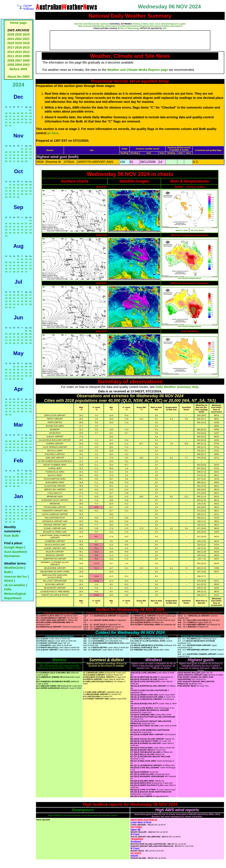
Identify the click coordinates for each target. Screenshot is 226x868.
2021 (26, 39)
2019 (18, 43)
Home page (18, 23)
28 (26, 122)
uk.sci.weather (15, 585)
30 (6, 126)
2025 (18, 34)
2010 (18, 56)
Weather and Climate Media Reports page (138, 70)
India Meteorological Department (15, 594)
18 (14, 119)
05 (18, 113)
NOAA (8, 581)
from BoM (11, 536)
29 (30, 122)
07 (26, 113)
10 (10, 116)
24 (10, 122)
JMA (165, 28)
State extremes (85, 26)
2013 (18, 52)
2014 (11, 52)
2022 (18, 39)
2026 (11, 34)
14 (26, 116)
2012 (26, 52)
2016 (18, 47)
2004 (19, 65)
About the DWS (19, 77)
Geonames (12, 556)
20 (22, 119)
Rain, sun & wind (157, 24)
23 (6, 122)
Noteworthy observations (105, 26)
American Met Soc (16, 577)
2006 (26, 60)
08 (30, 113)
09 (6, 116)
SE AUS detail (197, 230)
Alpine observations (173, 26)
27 (22, 122)
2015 (26, 47)
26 (18, 122)
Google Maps (14, 547)
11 (14, 116)
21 (26, 119)
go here (53, 133)
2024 (26, 34)
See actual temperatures (190, 278)
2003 (26, 65)
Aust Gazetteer (15, 552)
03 (10, 113)
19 (18, 119)
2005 (11, 65)
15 (30, 116)
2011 (11, 56)
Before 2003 (18, 69)
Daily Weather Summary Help (177, 387)
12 (18, 116)
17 (10, 119)
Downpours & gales (176, 24)
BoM (7, 572)
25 (14, 122)
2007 (18, 60)
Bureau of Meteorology (129, 28)
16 (6, 119)
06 (22, 113)
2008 (11, 60)
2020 (11, 43)
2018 (26, 43)
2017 (11, 47)
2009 (26, 56)
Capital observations (129, 26)
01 (30, 110)
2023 (11, 39)
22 (30, 119)
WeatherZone (14, 568)
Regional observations (151, 26)
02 (6, 113)
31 (10, 126)
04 (14, 113)
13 (22, 116)
